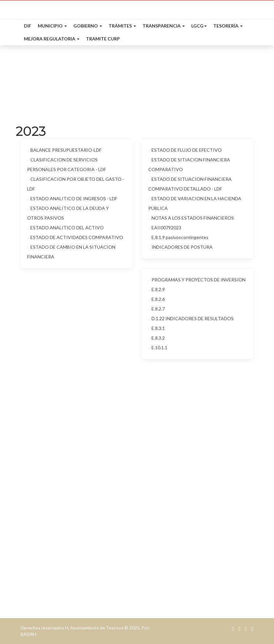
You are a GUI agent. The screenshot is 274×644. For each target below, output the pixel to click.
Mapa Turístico (161, 549)
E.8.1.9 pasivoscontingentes (178, 237)
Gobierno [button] (88, 26)
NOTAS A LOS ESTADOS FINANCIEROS (191, 218)
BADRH (28, 634)
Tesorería (33, 509)
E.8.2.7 (157, 309)
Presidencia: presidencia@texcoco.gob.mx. (192, 465)
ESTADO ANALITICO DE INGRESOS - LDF (72, 198)
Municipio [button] (52, 26)
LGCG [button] (199, 26)
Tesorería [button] (228, 26)
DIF (28, 26)
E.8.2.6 (157, 299)
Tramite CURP (103, 39)
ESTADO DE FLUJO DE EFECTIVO (185, 150)
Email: (151, 453)
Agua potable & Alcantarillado (56, 530)
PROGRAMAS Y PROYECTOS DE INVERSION (197, 280)
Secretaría (34, 573)
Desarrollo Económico (48, 541)
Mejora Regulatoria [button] (52, 39)
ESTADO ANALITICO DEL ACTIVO (65, 228)
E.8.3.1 (157, 328)
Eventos (153, 527)
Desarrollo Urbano (44, 562)
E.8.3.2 (157, 338)
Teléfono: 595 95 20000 (171, 475)
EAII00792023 (165, 228)
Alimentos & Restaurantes (173, 559)
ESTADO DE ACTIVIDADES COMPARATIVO (75, 237)
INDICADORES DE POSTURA (180, 247)
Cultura (152, 517)
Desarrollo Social (42, 551)
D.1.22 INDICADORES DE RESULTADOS (191, 318)
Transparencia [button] (164, 26)
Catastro (33, 519)
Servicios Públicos (43, 583)
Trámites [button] (122, 26)
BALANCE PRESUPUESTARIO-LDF (64, 150)
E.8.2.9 (157, 289)
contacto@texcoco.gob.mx (194, 453)
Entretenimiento (162, 570)
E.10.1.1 (158, 348)
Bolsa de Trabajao (164, 538)
